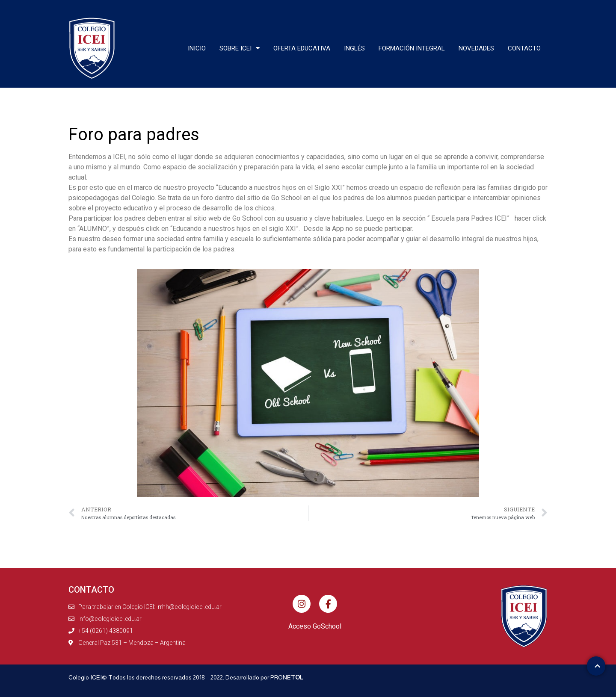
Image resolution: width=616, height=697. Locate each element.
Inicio (197, 48)
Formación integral (412, 48)
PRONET (287, 677)
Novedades (476, 48)
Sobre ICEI (240, 48)
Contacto (524, 48)
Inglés (354, 48)
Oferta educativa (302, 48)
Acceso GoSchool (315, 626)
